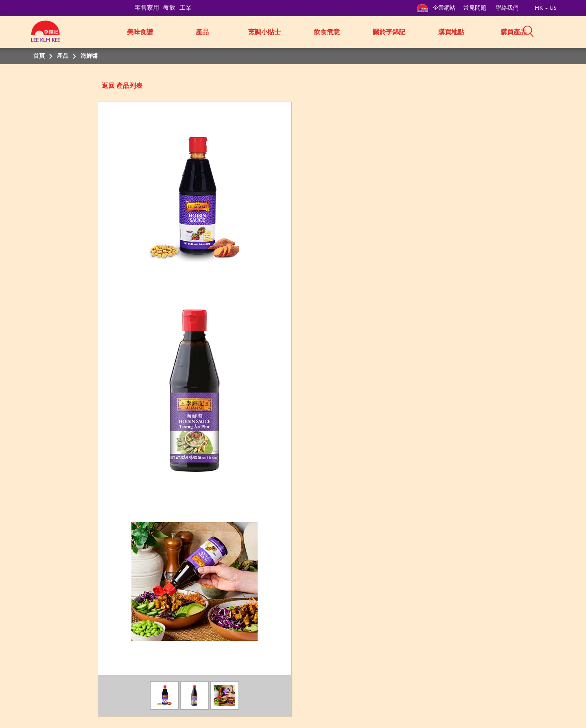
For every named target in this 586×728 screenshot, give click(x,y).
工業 (186, 8)
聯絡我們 (507, 8)
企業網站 (436, 8)
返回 (108, 86)
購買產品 (514, 32)
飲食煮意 (327, 32)
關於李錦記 (389, 32)
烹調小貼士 (265, 32)
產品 (202, 32)
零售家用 (147, 8)
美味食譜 (140, 32)
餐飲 (169, 8)
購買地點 (451, 32)
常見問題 (476, 8)
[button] (560, 31)
